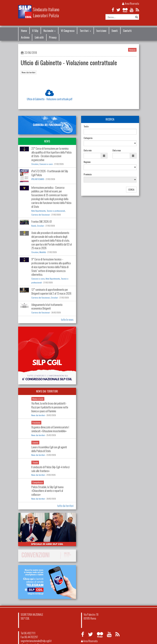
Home (24, 31)
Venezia (132, 50)
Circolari (35, 164)
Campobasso (38, 482)
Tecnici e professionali (56, 211)
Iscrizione (101, 31)
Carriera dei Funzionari (41, 215)
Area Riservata (131, 4)
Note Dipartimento (39, 211)
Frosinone (36, 423)
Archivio (25, 37)
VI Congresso (68, 31)
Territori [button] (85, 31)
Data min (88, 150)
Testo (86, 126)
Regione (87, 162)
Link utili (39, 37)
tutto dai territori (65, 506)
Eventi (115, 31)
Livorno (35, 442)
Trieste (35, 462)
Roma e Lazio (38, 399)
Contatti (127, 31)
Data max (117, 150)
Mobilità (43, 252)
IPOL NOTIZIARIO (38, 179)
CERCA (131, 189)
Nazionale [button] (50, 31)
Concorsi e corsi (46, 164)
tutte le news (67, 320)
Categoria (88, 138)
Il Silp (35, 31)
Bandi (34, 226)
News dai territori (29, 72)
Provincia (88, 174)
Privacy (53, 37)
